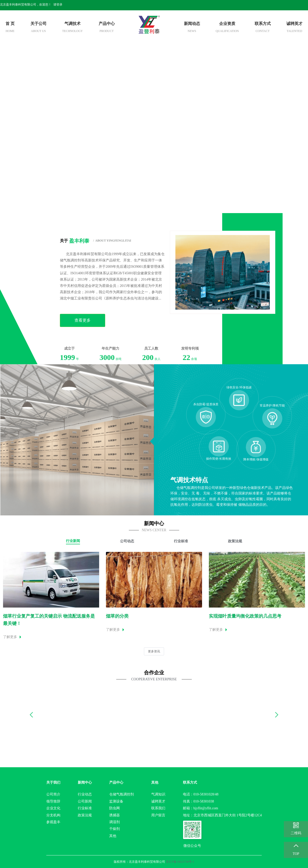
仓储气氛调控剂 (122, 794)
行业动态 (85, 794)
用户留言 (158, 815)
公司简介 (53, 794)
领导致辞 (53, 801)
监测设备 (116, 801)
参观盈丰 (53, 822)
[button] (32, 715)
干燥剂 (114, 829)
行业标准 (85, 808)
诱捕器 (114, 815)
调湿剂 (114, 822)
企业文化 (53, 808)
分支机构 (53, 815)
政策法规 (85, 815)
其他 (113, 836)
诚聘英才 (158, 801)
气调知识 (158, 794)
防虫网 (114, 808)
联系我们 (158, 808)
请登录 (58, 5)
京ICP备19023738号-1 (180, 862)
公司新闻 (85, 801)
